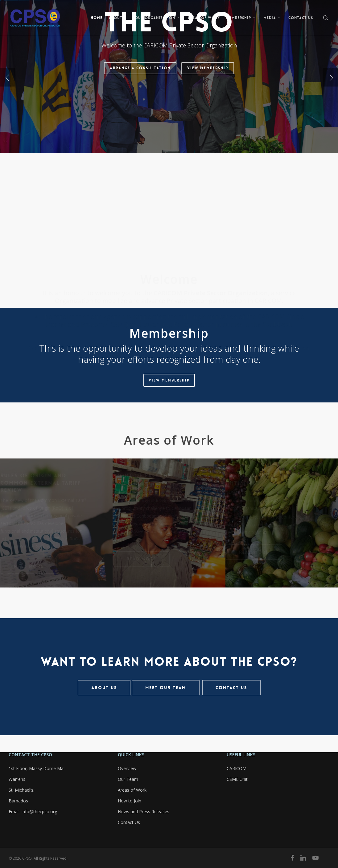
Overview (127, 768)
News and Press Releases (144, 811)
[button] (169, 380)
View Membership (208, 125)
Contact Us (129, 822)
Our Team (128, 779)
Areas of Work (132, 790)
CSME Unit (237, 779)
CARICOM (237, 768)
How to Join (130, 801)
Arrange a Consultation (140, 125)
